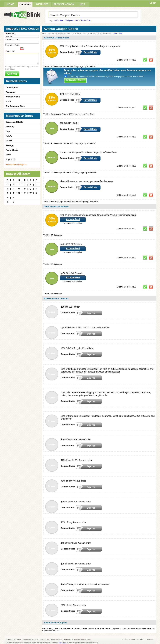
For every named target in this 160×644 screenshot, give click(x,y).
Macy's (9, 141)
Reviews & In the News (82, 639)
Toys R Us (11, 159)
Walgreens (70, 20)
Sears (62, 20)
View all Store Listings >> (16, 165)
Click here (62, 643)
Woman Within (13, 97)
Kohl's (9, 136)
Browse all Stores (30, 639)
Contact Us (11, 639)
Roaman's (11, 92)
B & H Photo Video (83, 20)
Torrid (9, 101)
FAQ (19, 639)
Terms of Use (44, 639)
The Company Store (15, 106)
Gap (8, 131)
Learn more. (118, 33)
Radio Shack (12, 150)
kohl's (56, 20)
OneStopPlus (12, 87)
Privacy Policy (57, 639)
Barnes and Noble (14, 122)
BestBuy (10, 127)
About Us (68, 639)
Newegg (10, 145)
